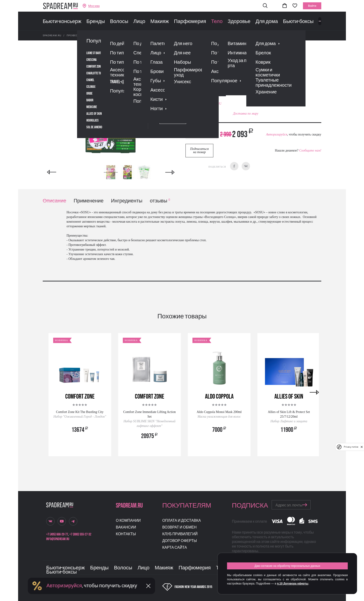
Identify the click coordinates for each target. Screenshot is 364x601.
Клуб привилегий (180, 534)
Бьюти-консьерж (62, 22)
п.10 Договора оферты (293, 584)
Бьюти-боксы (298, 22)
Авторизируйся (277, 134)
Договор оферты (180, 541)
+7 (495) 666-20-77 (57, 534)
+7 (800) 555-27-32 (80, 534)
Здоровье (239, 22)
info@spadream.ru (58, 539)
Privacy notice (351, 447)
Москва (94, 6)
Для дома (267, 22)
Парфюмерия (190, 22)
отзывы (160, 201)
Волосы (119, 22)
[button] (265, 6)
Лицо (139, 22)
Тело (217, 22)
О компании (128, 521)
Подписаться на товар (199, 150)
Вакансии (126, 527)
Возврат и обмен (179, 527)
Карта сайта (175, 548)
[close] (362, 447)
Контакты (126, 534)
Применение (89, 201)
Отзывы (212, 85)
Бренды (96, 22)
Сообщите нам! (310, 150)
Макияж (160, 22)
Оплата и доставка (182, 521)
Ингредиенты (127, 201)
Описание (54, 201)
